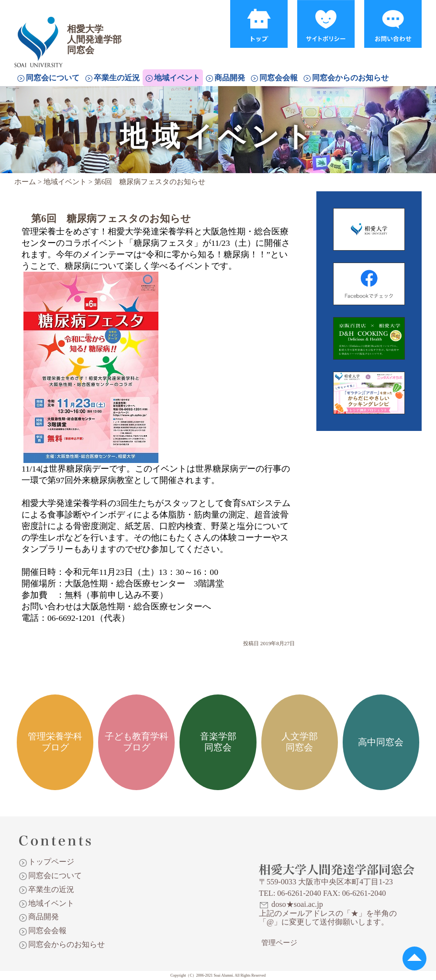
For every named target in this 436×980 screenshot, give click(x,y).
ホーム (25, 182)
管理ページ (279, 943)
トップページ (51, 862)
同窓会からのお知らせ (350, 78)
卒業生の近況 (117, 78)
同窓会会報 (279, 78)
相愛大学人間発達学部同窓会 (40, 31)
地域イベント (177, 78)
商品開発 (230, 78)
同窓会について (53, 78)
